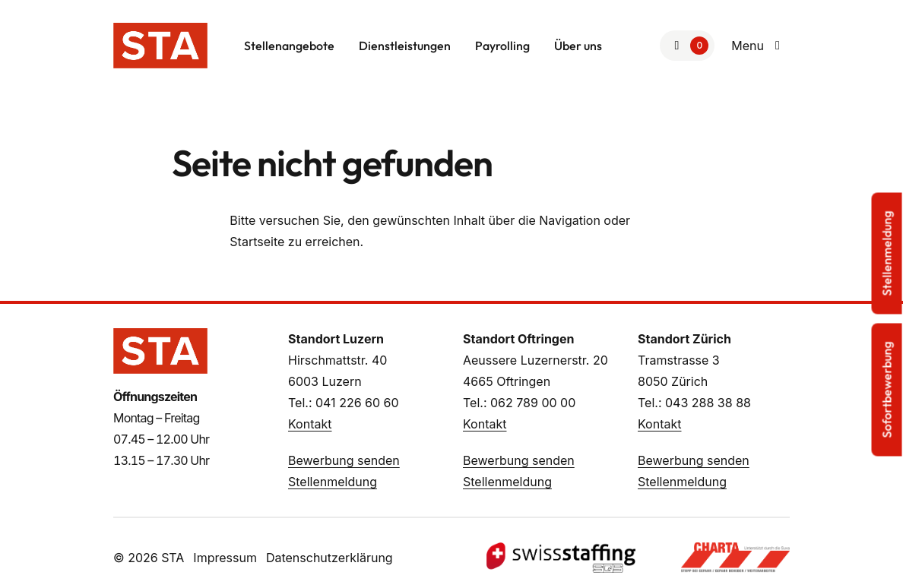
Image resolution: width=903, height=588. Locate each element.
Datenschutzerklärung (330, 558)
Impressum (225, 558)
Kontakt (310, 424)
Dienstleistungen (405, 46)
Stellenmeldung (333, 482)
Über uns (578, 46)
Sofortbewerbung (887, 390)
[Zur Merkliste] (687, 46)
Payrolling (502, 46)
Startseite (257, 242)
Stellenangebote (289, 46)
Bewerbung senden (344, 460)
